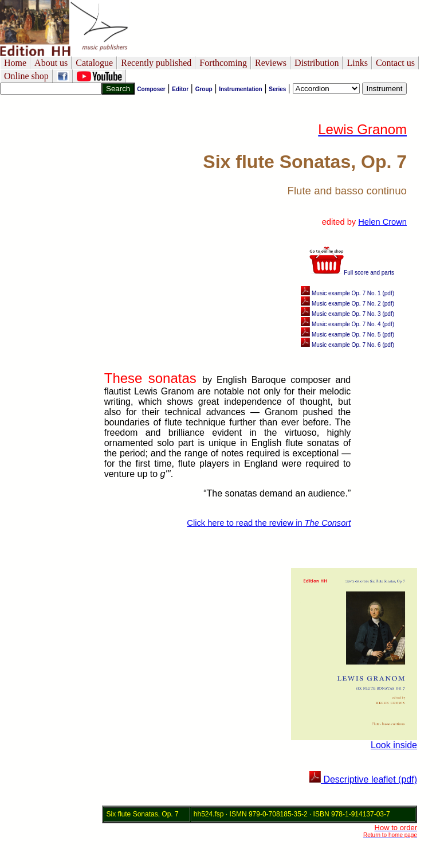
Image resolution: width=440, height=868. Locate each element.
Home (15, 63)
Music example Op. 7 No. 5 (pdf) (347, 335)
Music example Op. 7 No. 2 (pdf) (347, 304)
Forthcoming (223, 63)
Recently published (156, 63)
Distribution (317, 63)
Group (204, 89)
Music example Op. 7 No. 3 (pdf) (347, 314)
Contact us (395, 63)
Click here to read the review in (269, 523)
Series (277, 89)
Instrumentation (241, 89)
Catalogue (94, 63)
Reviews (271, 63)
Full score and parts (352, 273)
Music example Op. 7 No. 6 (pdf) (347, 345)
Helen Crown (382, 222)
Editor (180, 89)
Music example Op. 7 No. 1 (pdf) (347, 293)
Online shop (26, 76)
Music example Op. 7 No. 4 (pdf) (347, 324)
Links (357, 63)
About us (51, 63)
